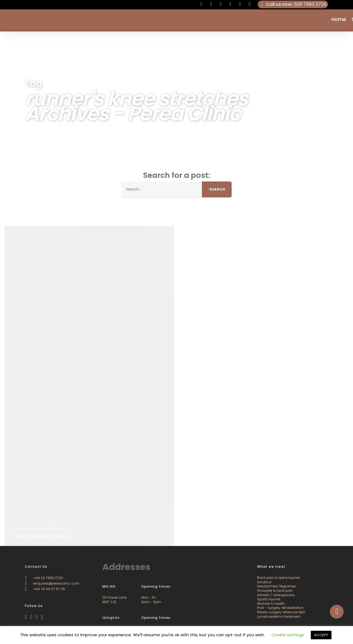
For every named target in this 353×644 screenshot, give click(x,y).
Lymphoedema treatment (279, 617)
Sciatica (264, 582)
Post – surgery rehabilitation (280, 608)
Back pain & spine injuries (279, 578)
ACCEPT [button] (321, 635)
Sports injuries (269, 599)
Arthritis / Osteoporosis (276, 595)
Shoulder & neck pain (275, 591)
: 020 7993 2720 (293, 4)
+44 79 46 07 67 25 (45, 589)
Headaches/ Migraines (276, 586)
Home (339, 20)
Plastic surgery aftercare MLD (281, 612)
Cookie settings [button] (288, 635)
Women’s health (271, 604)
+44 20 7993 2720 (44, 578)
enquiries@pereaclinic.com (52, 583)
